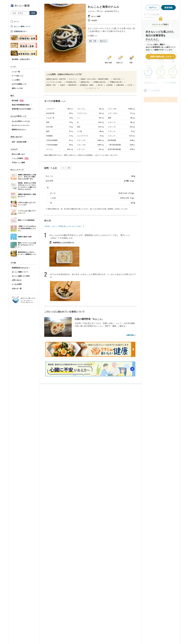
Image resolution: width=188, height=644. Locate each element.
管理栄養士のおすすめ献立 (22, 109)
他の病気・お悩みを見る (21, 59)
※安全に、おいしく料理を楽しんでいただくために (63, 226)
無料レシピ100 (17, 88)
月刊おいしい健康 (18, 162)
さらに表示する (90, 88)
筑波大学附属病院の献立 (21, 105)
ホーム (16, 21)
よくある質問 (17, 284)
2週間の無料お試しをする (161, 56)
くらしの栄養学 (20, 158)
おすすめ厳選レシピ (19, 84)
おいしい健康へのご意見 (21, 276)
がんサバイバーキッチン (21, 125)
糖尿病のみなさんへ (19, 129)
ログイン (153, 7)
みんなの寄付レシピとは (21, 121)
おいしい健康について (22, 26)
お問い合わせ (17, 280)
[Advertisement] (94, 638)
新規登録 (168, 7)
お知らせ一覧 (17, 288)
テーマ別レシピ (17, 76)
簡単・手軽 (93, 41)
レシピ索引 (16, 80)
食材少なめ (103, 41)
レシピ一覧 (16, 72)
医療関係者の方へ (21, 31)
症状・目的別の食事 (19, 142)
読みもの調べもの (18, 154)
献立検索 (18, 100)
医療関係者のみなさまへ (21, 268)
